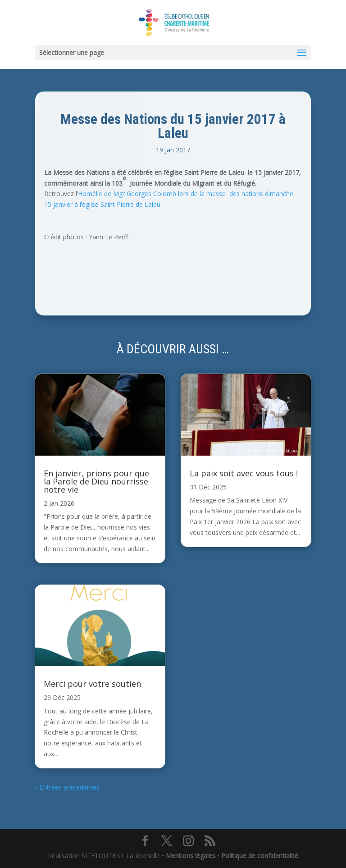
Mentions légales (191, 856)
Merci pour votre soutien (92, 684)
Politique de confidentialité (260, 856)
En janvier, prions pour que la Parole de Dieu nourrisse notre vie (96, 481)
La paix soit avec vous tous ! (244, 473)
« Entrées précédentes (67, 787)
